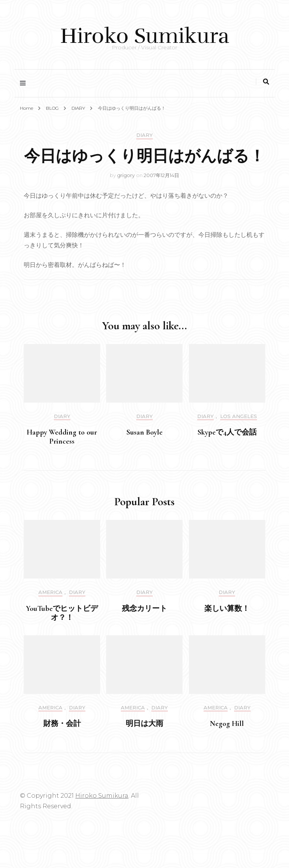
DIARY (144, 135)
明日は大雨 (144, 724)
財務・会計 (62, 724)
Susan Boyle (144, 432)
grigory (126, 175)
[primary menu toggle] (25, 83)
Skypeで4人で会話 (227, 432)
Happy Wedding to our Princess (62, 437)
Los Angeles (239, 416)
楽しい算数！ (227, 609)
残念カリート (144, 609)
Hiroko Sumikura (145, 36)
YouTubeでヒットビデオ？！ (62, 613)
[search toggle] (266, 82)
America (50, 592)
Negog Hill (227, 724)
